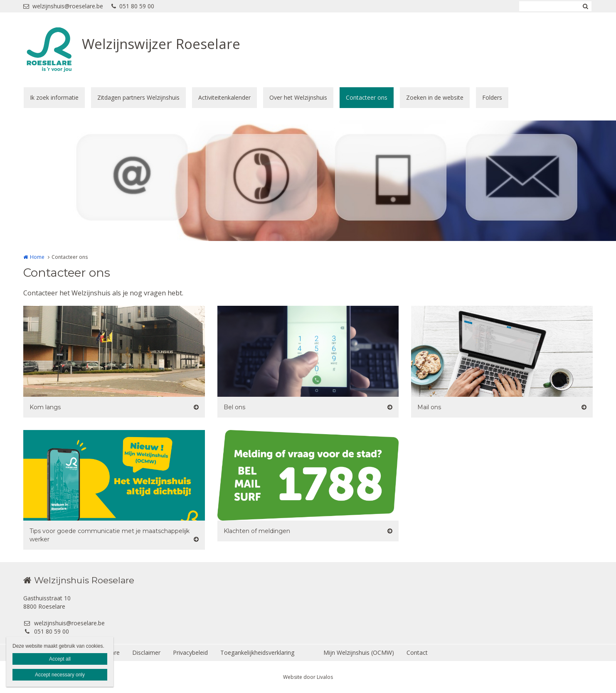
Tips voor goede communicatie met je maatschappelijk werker (110, 535)
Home (37, 257)
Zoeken (585, 6)
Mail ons (429, 407)
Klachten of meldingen (257, 531)
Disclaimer (146, 652)
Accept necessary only (60, 675)
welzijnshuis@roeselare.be (63, 6)
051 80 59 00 (133, 6)
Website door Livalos (308, 677)
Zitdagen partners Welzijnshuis (138, 97)
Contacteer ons (367, 97)
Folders (492, 97)
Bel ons (234, 407)
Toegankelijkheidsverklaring (257, 652)
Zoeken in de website (435, 97)
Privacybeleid (190, 652)
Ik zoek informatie (54, 97)
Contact (417, 652)
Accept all (60, 659)
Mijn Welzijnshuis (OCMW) (359, 652)
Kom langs (45, 407)
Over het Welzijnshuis (298, 97)
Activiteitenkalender (224, 97)
